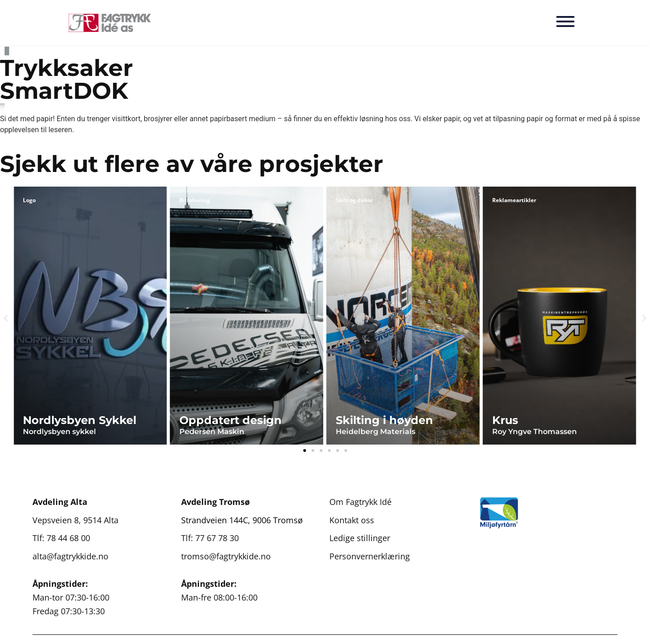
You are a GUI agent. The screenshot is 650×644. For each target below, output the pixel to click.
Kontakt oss (352, 520)
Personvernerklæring (370, 556)
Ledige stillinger (360, 538)
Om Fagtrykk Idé (360, 502)
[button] (6, 318)
